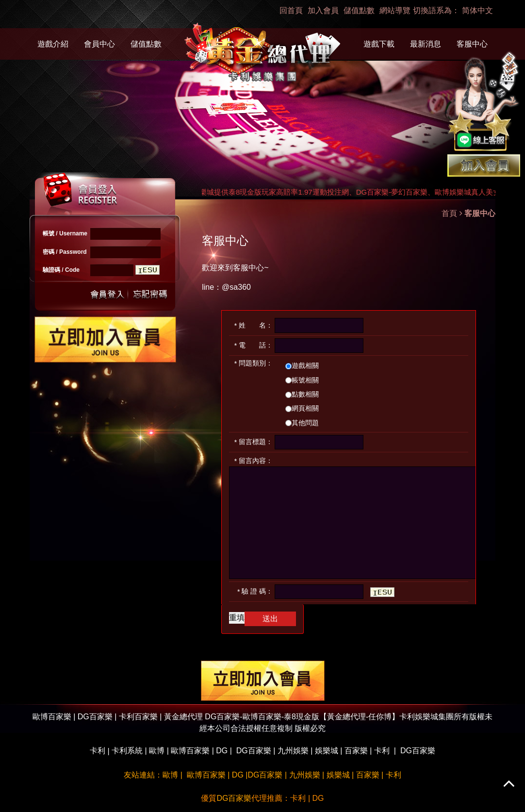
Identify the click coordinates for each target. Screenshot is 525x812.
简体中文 (477, 10)
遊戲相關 (302, 365)
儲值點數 (359, 10)
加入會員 (323, 10)
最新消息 (426, 44)
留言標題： (254, 442)
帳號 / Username (65, 233)
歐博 (157, 751)
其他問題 (302, 423)
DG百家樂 (254, 751)
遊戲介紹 (53, 44)
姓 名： (254, 325)
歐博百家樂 (190, 751)
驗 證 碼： (255, 591)
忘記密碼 (148, 293)
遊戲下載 (379, 44)
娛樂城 (327, 751)
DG (222, 751)
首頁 (449, 213)
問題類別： (254, 363)
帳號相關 (302, 380)
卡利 (98, 751)
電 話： (254, 345)
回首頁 (291, 10)
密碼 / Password (65, 252)
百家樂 (356, 751)
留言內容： (254, 461)
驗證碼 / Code (61, 270)
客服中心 (472, 44)
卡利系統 (127, 751)
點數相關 (302, 394)
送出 (108, 293)
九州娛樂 (293, 751)
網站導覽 (395, 10)
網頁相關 (302, 408)
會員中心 (99, 44)
